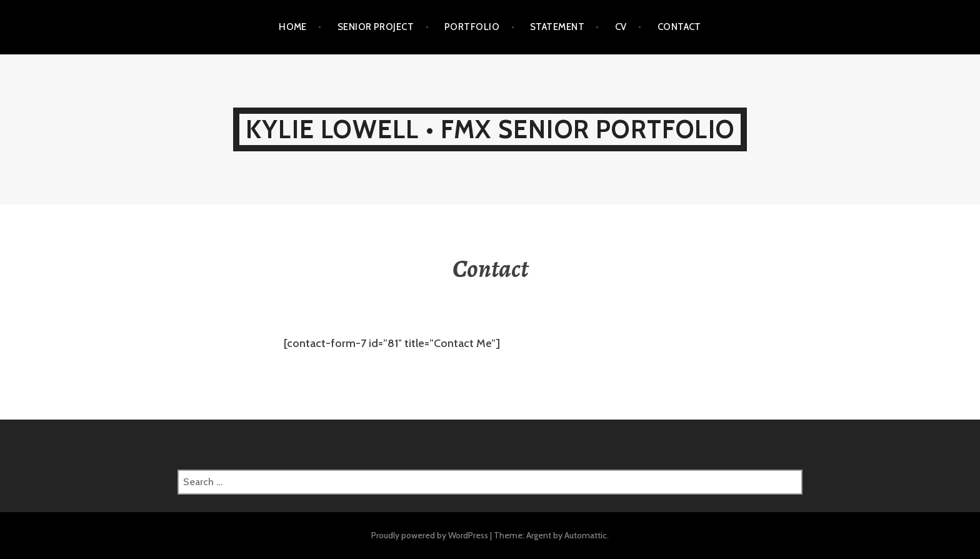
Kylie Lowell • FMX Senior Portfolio (490, 129)
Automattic (586, 535)
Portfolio (472, 27)
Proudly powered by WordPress (430, 535)
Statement (557, 27)
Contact (679, 27)
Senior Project (376, 27)
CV (621, 27)
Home (293, 27)
